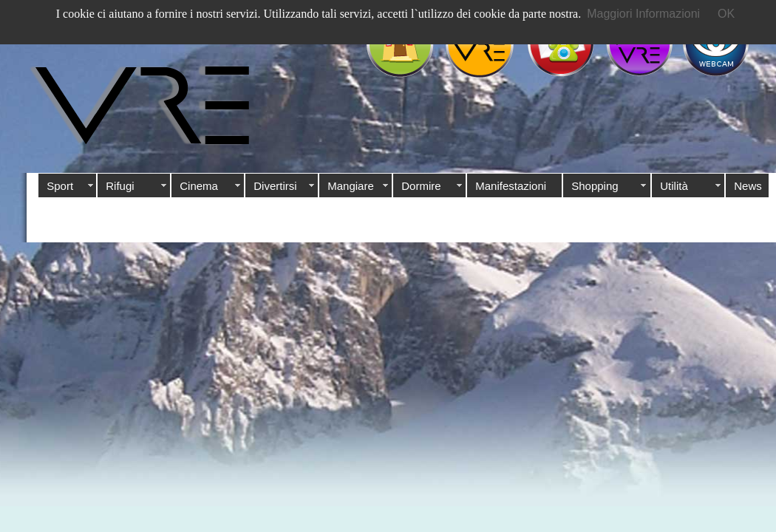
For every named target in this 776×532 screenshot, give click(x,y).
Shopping (595, 186)
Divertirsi (275, 186)
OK (726, 14)
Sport (60, 186)
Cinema (199, 186)
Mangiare (351, 186)
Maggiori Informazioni (643, 14)
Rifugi (120, 186)
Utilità (674, 186)
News (748, 186)
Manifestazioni (511, 186)
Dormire (421, 186)
